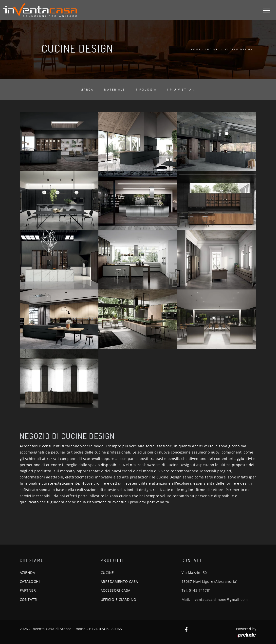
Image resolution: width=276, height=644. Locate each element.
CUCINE (107, 573)
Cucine (212, 49)
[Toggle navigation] (266, 10)
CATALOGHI (30, 581)
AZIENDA (28, 573)
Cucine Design (239, 49)
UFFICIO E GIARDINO (119, 599)
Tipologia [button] (146, 89)
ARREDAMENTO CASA (119, 581)
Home (196, 49)
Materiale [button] (115, 89)
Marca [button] (87, 89)
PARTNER (28, 590)
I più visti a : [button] (181, 89)
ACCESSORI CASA (116, 590)
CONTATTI (29, 599)
